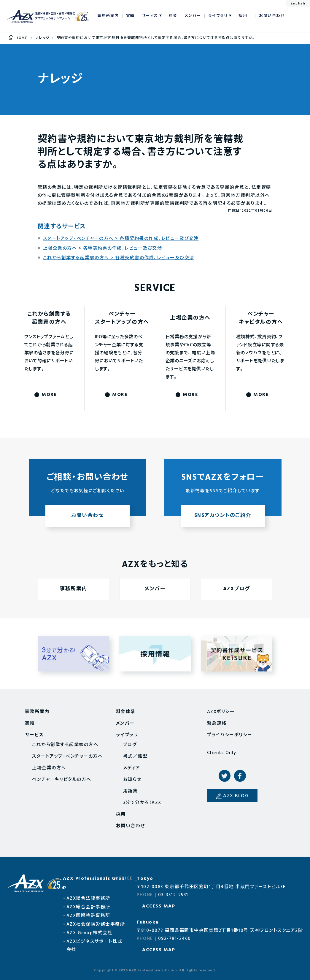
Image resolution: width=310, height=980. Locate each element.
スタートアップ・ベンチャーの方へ (67, 756)
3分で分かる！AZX (142, 803)
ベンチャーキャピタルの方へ (62, 780)
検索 (295, 16)
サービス (150, 16)
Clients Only (222, 753)
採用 (243, 16)
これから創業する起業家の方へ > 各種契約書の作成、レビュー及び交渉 (119, 258)
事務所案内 (108, 16)
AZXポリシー (221, 712)
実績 (130, 16)
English (298, 4)
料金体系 (126, 712)
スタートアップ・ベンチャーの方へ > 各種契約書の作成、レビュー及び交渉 (121, 239)
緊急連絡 (217, 723)
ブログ (130, 745)
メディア (132, 768)
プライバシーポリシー (230, 735)
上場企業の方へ (49, 768)
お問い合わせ (272, 16)
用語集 (131, 791)
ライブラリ (218, 16)
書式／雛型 (135, 756)
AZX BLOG (236, 796)
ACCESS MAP (159, 906)
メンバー (193, 16)
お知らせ (132, 780)
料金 (173, 16)
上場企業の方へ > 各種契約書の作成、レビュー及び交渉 (103, 248)
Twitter (225, 776)
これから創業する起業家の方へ (65, 745)
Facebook (240, 776)
